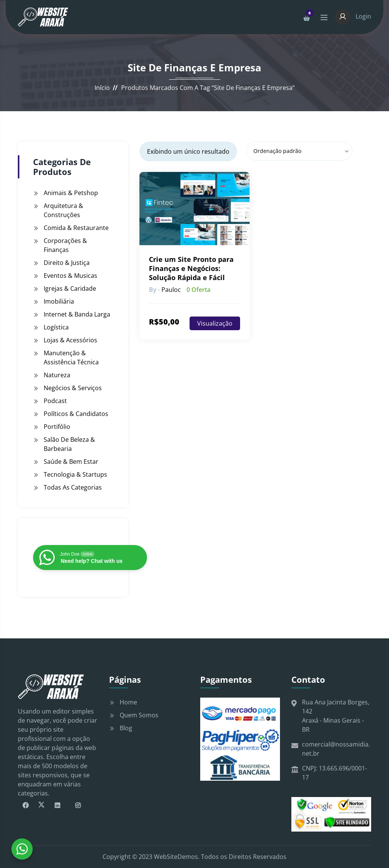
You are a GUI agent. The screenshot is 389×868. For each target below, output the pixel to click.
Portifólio (57, 427)
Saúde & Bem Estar (71, 462)
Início (102, 88)
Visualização (215, 323)
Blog (126, 728)
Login (353, 16)
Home (128, 702)
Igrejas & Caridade (70, 288)
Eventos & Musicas (70, 276)
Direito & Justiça (67, 263)
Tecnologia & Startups (75, 474)
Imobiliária (59, 301)
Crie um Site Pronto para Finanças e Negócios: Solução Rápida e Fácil (191, 268)
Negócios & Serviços (73, 388)
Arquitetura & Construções (63, 210)
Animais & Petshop (71, 193)
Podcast (55, 401)
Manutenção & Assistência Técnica (71, 358)
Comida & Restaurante (76, 228)
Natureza (57, 375)
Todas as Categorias (73, 487)
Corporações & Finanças (65, 245)
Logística (56, 327)
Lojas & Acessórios (70, 340)
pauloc (171, 290)
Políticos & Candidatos (76, 414)
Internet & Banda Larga (77, 314)
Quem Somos (139, 715)
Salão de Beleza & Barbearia (69, 444)
